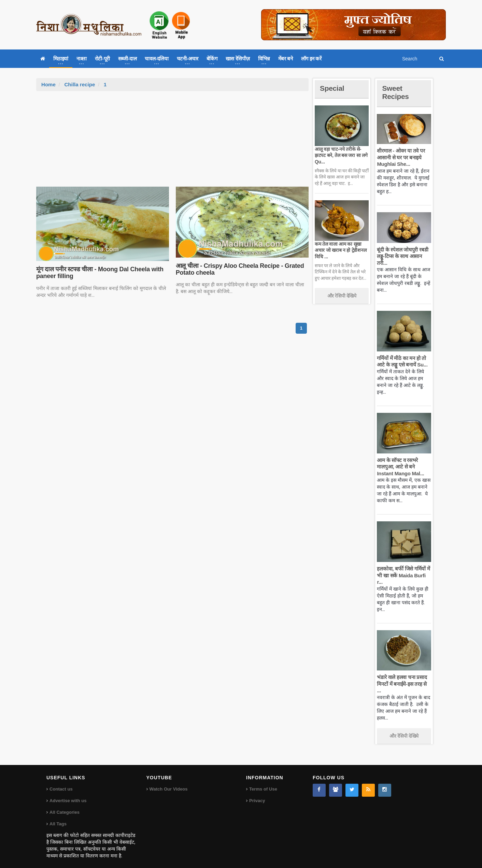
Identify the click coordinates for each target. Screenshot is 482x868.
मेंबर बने (286, 59)
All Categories (64, 806)
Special (332, 88)
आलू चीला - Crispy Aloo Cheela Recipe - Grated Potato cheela (239, 269)
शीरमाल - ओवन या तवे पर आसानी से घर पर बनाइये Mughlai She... (400, 157)
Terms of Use (263, 783)
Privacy (257, 794)
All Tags (58, 817)
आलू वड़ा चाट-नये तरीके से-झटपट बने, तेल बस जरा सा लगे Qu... (341, 155)
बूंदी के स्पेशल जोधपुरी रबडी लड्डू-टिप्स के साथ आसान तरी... (402, 256)
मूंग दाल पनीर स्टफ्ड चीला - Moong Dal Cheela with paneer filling (99, 273)
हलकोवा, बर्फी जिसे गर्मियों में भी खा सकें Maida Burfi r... (403, 575)
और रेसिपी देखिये (342, 296)
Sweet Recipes (396, 92)
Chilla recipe (79, 84)
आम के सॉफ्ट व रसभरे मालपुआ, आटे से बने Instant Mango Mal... (400, 467)
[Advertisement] (172, 142)
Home (48, 84)
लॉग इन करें (311, 59)
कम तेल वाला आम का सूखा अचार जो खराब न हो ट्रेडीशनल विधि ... (340, 250)
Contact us (61, 783)
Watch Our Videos (168, 783)
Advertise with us (68, 794)
